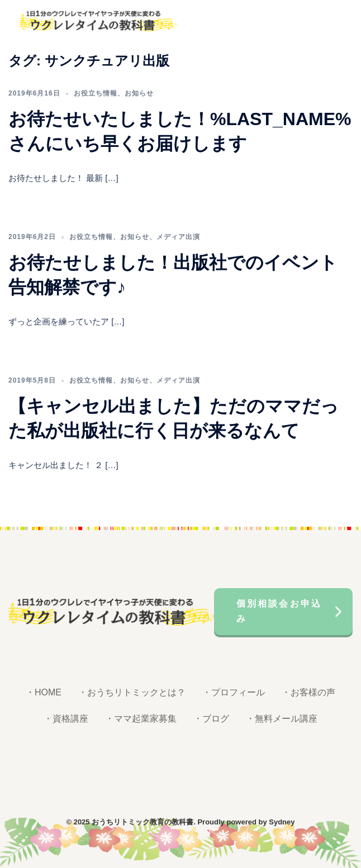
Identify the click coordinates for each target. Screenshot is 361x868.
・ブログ (211, 719)
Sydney (282, 822)
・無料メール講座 (282, 719)
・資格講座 (66, 719)
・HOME (44, 692)
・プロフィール (234, 692)
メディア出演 (178, 237)
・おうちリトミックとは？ (132, 692)
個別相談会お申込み (279, 611)
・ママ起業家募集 (141, 719)
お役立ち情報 (96, 93)
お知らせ (139, 93)
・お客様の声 (308, 692)
